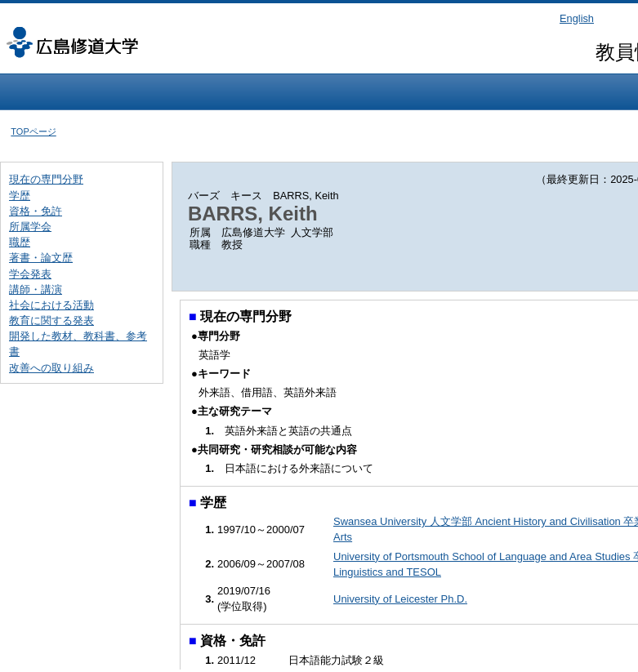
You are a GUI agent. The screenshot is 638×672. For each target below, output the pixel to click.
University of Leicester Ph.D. (400, 599)
